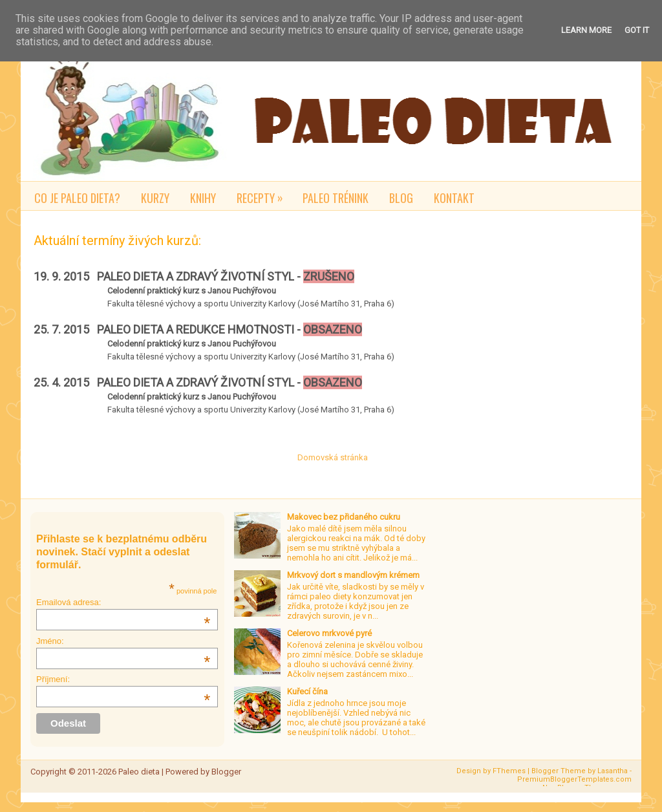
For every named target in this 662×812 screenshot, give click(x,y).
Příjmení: (123, 679)
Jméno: (123, 641)
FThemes (509, 771)
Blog (401, 198)
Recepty (264, 196)
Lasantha (613, 771)
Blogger (226, 772)
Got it (637, 30)
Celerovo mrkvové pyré (329, 633)
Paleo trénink (336, 198)
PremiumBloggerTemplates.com (574, 779)
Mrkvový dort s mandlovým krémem (353, 575)
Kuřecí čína (307, 691)
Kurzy (155, 198)
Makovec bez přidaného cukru (344, 517)
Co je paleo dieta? (77, 198)
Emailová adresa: (123, 602)
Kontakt (454, 198)
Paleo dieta (139, 772)
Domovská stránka (333, 457)
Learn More (586, 30)
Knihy (203, 198)
